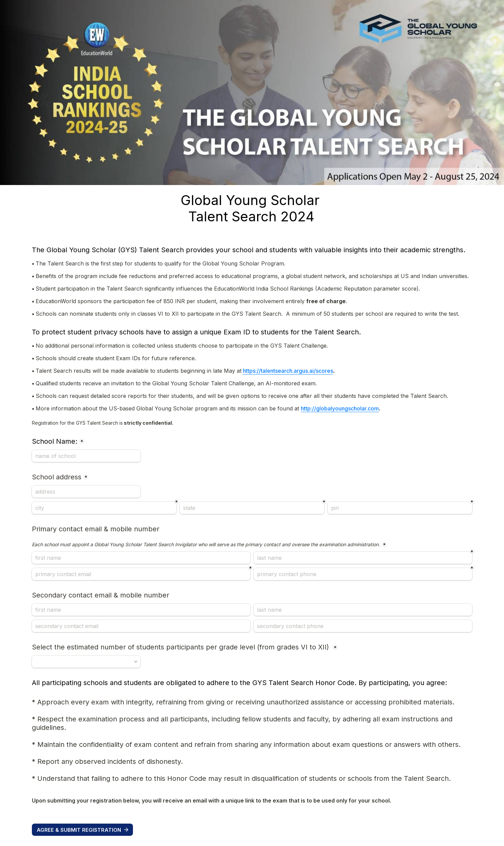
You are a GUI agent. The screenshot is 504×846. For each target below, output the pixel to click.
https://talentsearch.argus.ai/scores (288, 371)
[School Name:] (86, 456)
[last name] (363, 558)
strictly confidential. (103, 423)
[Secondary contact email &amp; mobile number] (141, 610)
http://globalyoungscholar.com (340, 408)
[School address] (86, 492)
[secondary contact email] (141, 626)
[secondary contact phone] (363, 626)
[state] (252, 508)
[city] (104, 508)
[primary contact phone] (363, 574)
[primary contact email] (141, 574)
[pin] (400, 508)
